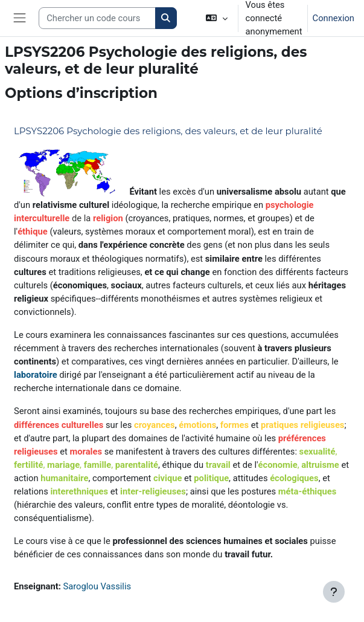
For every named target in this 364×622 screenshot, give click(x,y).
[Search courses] (97, 18)
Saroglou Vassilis (97, 586)
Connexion (334, 18)
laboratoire (36, 375)
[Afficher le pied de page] (334, 592)
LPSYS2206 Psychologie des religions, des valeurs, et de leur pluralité (168, 131)
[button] (216, 18)
